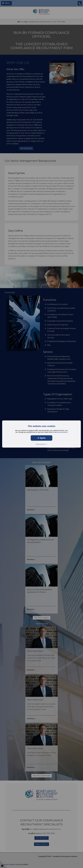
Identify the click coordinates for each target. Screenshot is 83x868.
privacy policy (62, 432)
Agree (41, 438)
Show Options (42, 444)
